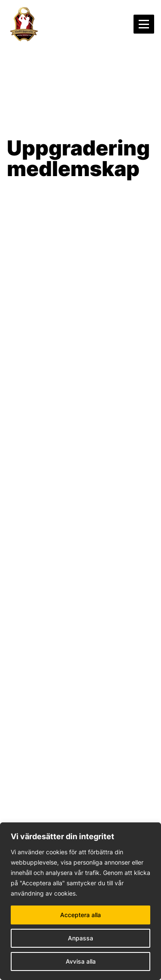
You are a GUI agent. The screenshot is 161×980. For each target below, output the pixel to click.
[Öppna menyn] (144, 24)
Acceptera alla (80, 915)
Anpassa (80, 938)
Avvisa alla (81, 961)
